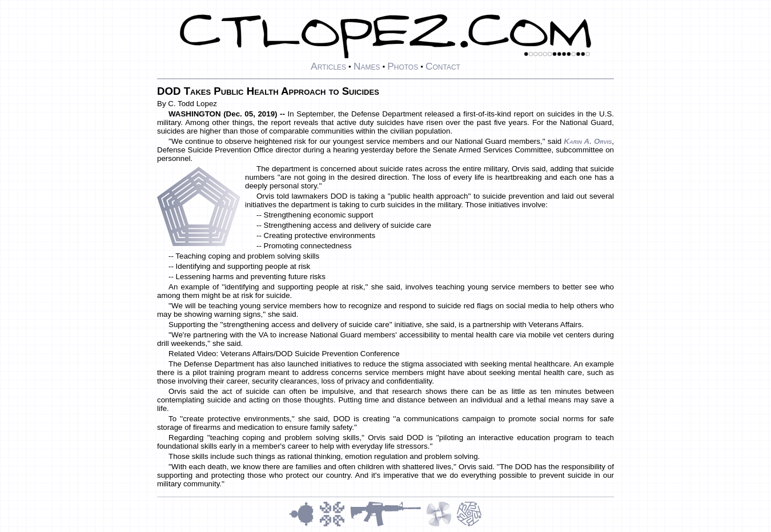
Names (367, 66)
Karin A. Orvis (588, 141)
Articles (328, 66)
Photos (403, 66)
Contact (443, 66)
